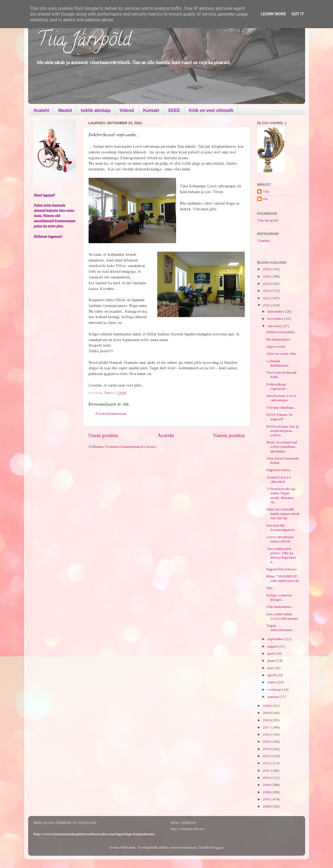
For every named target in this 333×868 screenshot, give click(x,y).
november (276, 319)
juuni (272, 661)
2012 (267, 763)
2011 (267, 770)
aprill (272, 675)
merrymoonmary (184, 847)
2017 (267, 727)
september (276, 639)
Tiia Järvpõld (84, 41)
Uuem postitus (103, 435)
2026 (267, 269)
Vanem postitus (229, 435)
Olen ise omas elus (281, 354)
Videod (127, 110)
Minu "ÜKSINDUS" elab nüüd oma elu (283, 578)
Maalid (65, 110)
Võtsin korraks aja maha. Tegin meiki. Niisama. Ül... (281, 495)
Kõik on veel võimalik (211, 110)
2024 (267, 284)
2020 (267, 706)
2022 (267, 298)
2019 (267, 713)
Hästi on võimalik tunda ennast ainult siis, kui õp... (283, 514)
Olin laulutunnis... (280, 607)
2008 (267, 792)
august (273, 646)
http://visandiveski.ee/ (188, 829)
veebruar (275, 690)
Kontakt (151, 110)
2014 (267, 749)
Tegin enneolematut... (280, 628)
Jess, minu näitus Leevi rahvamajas (282, 616)
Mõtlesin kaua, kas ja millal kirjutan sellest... (282, 431)
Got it (298, 14)
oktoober (275, 326)
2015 (267, 741)
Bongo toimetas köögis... (279, 597)
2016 (267, 734)
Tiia (266, 191)
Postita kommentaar (111, 413)
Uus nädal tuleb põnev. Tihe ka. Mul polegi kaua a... (281, 555)
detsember (276, 311)
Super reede (276, 346)
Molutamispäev (279, 339)
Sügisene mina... (279, 470)
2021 (267, 305)
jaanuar (273, 697)
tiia (265, 199)
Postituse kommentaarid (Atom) (131, 447)
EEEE (174, 110)
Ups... (271, 588)
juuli (271, 653)
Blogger (217, 847)
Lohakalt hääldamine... (278, 363)
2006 (267, 806)
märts (272, 682)
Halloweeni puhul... (281, 332)
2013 (267, 756)
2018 (267, 720)
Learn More (273, 14)
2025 (267, 276)
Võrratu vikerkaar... (281, 407)
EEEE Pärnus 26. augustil (280, 417)
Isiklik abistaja (96, 110)
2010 (267, 778)
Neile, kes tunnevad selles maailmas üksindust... (282, 447)
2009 (267, 785)
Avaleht (41, 110)
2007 (267, 799)
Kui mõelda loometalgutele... (282, 528)
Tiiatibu (263, 241)
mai (271, 668)
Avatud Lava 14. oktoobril (279, 479)
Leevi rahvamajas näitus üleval (280, 539)
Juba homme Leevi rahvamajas (281, 398)
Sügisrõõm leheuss (282, 569)
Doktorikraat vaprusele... (277, 386)
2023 (267, 291)
